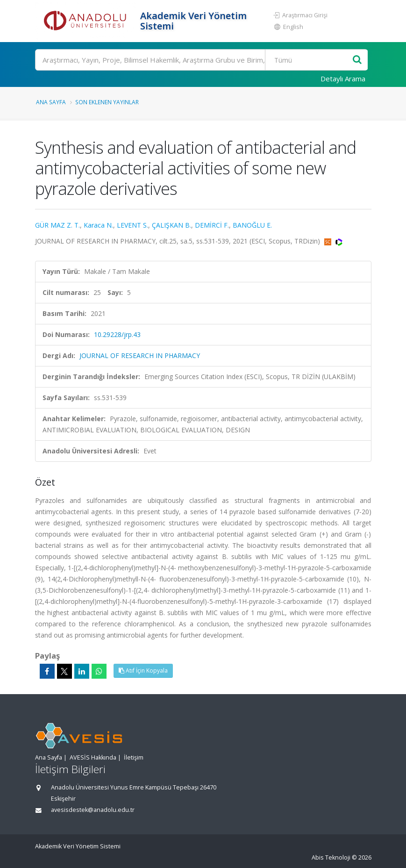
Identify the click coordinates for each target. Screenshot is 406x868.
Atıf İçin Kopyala (143, 671)
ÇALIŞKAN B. (171, 225)
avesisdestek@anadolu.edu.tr (93, 810)
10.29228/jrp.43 (117, 334)
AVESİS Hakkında (93, 757)
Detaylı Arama (343, 79)
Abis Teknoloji (331, 857)
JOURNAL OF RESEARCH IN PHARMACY (140, 355)
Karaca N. (98, 225)
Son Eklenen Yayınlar (107, 102)
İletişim (134, 757)
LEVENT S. (132, 225)
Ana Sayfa (51, 102)
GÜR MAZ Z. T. (57, 225)
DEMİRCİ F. (212, 225)
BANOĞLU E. (252, 225)
